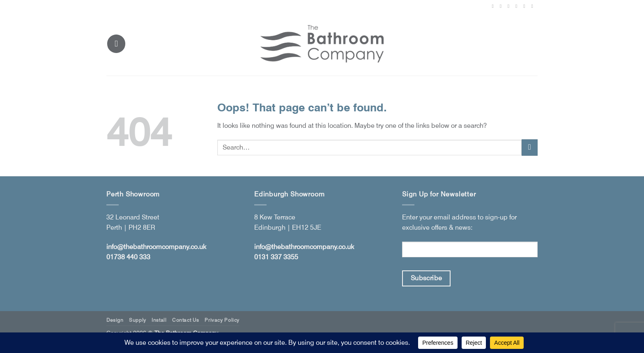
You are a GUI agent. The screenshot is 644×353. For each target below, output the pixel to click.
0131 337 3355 (276, 257)
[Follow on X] (510, 6)
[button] (116, 44)
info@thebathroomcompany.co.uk (156, 247)
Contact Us (186, 320)
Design (115, 320)
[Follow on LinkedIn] (526, 6)
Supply (138, 320)
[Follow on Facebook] (494, 6)
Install (159, 320)
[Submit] (530, 147)
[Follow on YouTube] (534, 6)
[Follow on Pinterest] (518, 6)
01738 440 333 (128, 257)
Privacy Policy (222, 320)
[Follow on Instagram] (502, 6)
